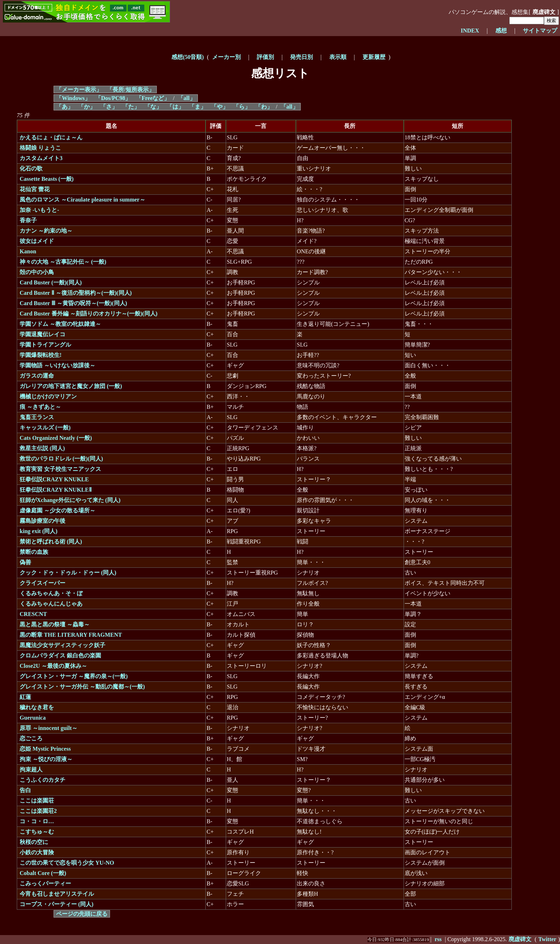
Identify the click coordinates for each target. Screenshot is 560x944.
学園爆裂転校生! (41, 355)
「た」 (131, 107)
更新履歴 (374, 57)
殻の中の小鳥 (37, 272)
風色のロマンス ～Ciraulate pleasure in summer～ (82, 200)
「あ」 (65, 107)
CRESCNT (33, 614)
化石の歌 (31, 168)
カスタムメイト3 (41, 158)
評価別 (265, 57)
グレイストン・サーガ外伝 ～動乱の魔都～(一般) (82, 687)
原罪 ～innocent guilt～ (49, 728)
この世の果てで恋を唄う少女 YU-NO (67, 863)
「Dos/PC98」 (113, 98)
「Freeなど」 (153, 98)
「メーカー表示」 (79, 90)
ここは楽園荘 (37, 801)
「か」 (87, 107)
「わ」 (264, 107)
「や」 (220, 107)
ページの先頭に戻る (82, 914)
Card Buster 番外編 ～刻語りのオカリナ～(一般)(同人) (89, 314)
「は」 (175, 107)
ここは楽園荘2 (38, 811)
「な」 (153, 107)
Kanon (28, 251)
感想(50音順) (188, 57)
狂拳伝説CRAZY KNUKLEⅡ (56, 490)
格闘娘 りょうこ (40, 148)
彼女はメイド (37, 241)
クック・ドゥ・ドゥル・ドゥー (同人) (68, 573)
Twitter (547, 939)
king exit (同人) (39, 531)
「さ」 (109, 107)
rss (438, 939)
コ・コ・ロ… (37, 821)
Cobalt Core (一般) (43, 873)
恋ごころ (31, 738)
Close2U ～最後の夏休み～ (53, 666)
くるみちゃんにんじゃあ (51, 604)
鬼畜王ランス (37, 417)
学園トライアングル (45, 345)
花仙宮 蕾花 (35, 189)
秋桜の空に (34, 842)
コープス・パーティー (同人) (57, 904)
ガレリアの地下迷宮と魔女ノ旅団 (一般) (71, 386)
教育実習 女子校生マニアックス (60, 469)
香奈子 (28, 220)
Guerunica (33, 718)
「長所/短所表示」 (130, 90)
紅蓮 (25, 697)
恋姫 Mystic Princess (45, 749)
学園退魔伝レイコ (42, 334)
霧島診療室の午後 (42, 521)
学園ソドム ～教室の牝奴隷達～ (60, 324)
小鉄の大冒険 (37, 852)
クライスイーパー (42, 583)
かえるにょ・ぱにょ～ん (51, 137)
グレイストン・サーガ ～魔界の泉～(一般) (74, 676)
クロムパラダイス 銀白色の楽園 (60, 655)
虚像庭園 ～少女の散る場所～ (57, 510)
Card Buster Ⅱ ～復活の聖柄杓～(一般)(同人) (76, 293)
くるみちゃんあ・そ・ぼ (51, 593)
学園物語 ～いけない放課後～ (57, 365)
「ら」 (242, 107)
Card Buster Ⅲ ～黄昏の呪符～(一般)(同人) (73, 303)
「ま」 (197, 107)
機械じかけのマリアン (48, 396)
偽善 (25, 562)
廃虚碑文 (544, 12)
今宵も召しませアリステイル (57, 894)
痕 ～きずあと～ (40, 407)
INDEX (470, 31)
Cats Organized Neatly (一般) (56, 438)
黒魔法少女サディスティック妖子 (62, 645)
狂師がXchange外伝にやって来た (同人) (70, 500)
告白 (25, 790)
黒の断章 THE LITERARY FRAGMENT (71, 635)
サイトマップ (540, 31)
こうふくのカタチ (42, 780)
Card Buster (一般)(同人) (51, 282)
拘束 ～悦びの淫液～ (46, 759)
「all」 (187, 98)
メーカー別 (226, 57)
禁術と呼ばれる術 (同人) (51, 541)
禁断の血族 (34, 552)
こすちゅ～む (37, 832)
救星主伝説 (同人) (42, 448)
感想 (501, 31)
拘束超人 (31, 769)
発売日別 (301, 57)
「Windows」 (73, 98)
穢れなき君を (37, 707)
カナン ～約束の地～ (46, 231)
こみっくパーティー (45, 883)
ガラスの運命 (37, 376)
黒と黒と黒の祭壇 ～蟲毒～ (55, 624)
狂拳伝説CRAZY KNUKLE (54, 479)
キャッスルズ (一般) (45, 428)
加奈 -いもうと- (39, 210)
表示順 (338, 57)
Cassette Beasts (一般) (47, 179)
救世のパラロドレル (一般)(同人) (61, 459)
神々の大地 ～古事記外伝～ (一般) (63, 262)
